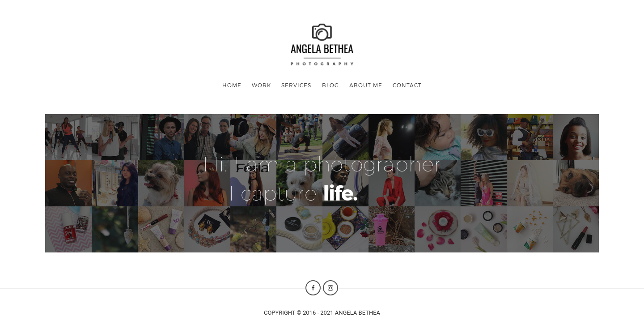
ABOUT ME (366, 85)
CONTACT (407, 85)
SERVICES (296, 85)
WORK (261, 85)
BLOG (330, 85)
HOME (232, 85)
